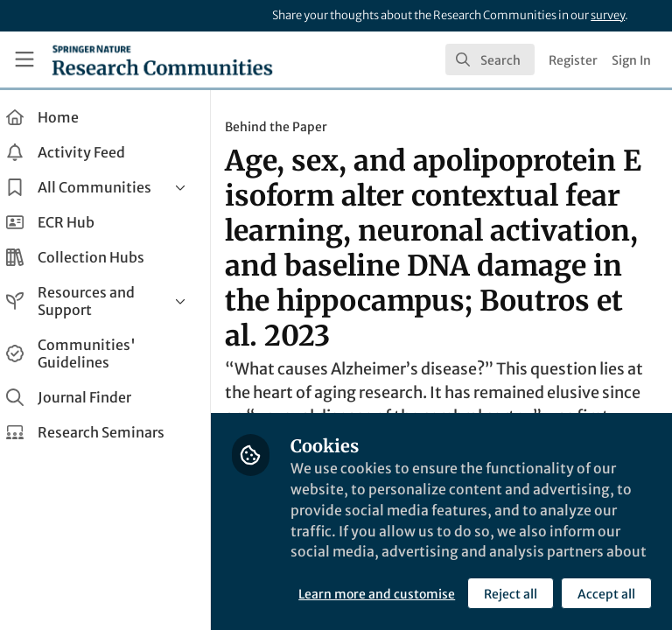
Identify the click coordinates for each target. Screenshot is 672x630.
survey (608, 15)
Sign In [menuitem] (631, 60)
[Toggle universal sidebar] (24, 59)
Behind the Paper (289, 127)
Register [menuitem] (573, 60)
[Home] (162, 59)
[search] (490, 59)
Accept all (450, 594)
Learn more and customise (390, 556)
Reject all (354, 594)
